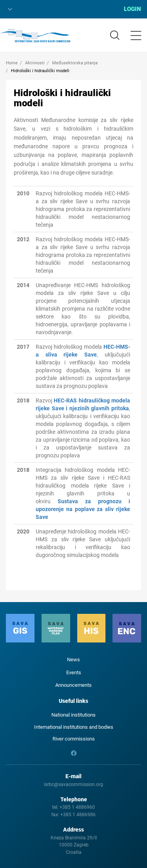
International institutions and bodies (74, 727)
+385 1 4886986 (78, 815)
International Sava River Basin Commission (35, 36)
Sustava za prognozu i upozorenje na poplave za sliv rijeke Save (83, 509)
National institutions (73, 715)
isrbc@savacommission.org (73, 784)
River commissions (74, 739)
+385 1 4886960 (77, 807)
